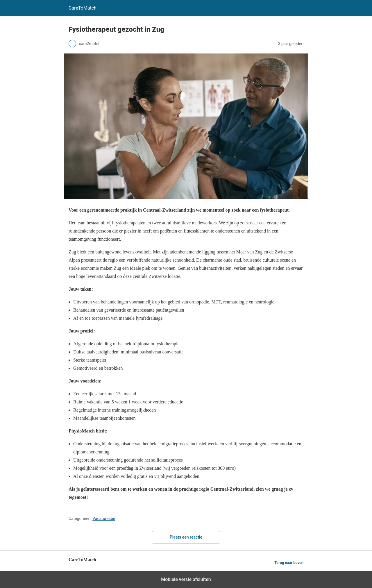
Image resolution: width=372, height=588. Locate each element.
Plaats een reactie (186, 537)
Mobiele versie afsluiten (186, 579)
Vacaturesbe (104, 519)
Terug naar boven (289, 563)
